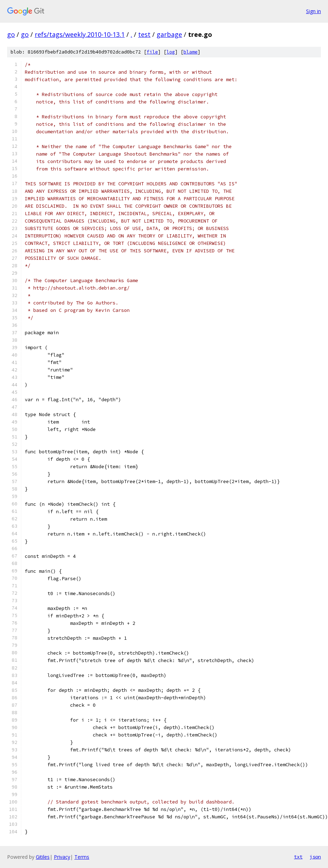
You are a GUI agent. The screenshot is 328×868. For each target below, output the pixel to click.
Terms (82, 857)
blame (191, 52)
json (315, 857)
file (152, 52)
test (144, 34)
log (171, 52)
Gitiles (43, 857)
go (11, 34)
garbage (169, 34)
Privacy (62, 857)
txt (298, 857)
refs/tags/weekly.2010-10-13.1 (80, 34)
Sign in (313, 11)
